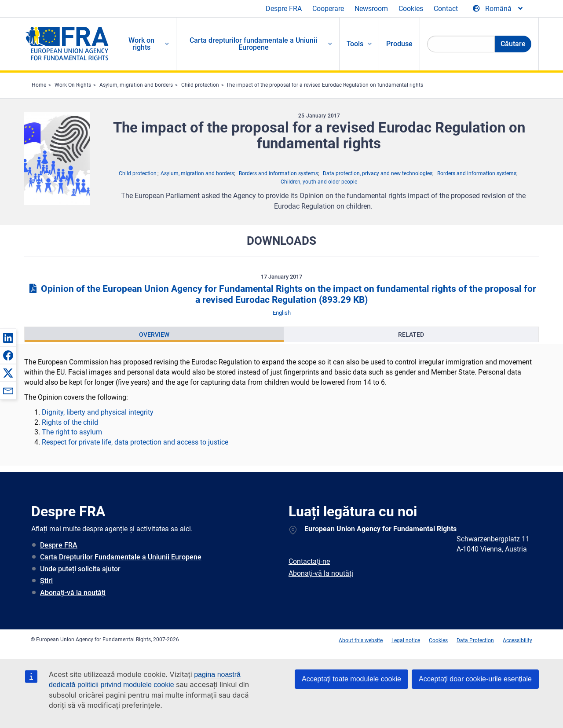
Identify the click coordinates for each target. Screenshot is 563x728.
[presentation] (154, 335)
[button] (8, 338)
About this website (361, 640)
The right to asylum (72, 432)
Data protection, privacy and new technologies (378, 173)
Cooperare (328, 9)
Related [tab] (411, 335)
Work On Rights (73, 85)
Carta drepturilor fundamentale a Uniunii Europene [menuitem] (253, 44)
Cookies (411, 9)
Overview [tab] (154, 335)
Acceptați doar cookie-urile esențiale (475, 679)
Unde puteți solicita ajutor (80, 569)
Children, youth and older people (319, 182)
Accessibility (517, 640)
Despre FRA (284, 9)
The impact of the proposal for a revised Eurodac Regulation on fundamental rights (325, 85)
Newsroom (371, 9)
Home (39, 85)
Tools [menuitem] (355, 44)
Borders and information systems (278, 173)
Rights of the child (70, 422)
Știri (46, 581)
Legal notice (406, 640)
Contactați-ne (309, 561)
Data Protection (475, 640)
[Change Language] (498, 9)
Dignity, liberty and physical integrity (98, 412)
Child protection (200, 85)
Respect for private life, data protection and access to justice (135, 442)
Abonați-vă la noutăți (73, 593)
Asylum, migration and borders (136, 85)
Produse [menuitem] (399, 44)
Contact (446, 9)
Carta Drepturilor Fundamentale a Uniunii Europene (121, 557)
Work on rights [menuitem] (141, 44)
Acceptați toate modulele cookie (351, 679)
